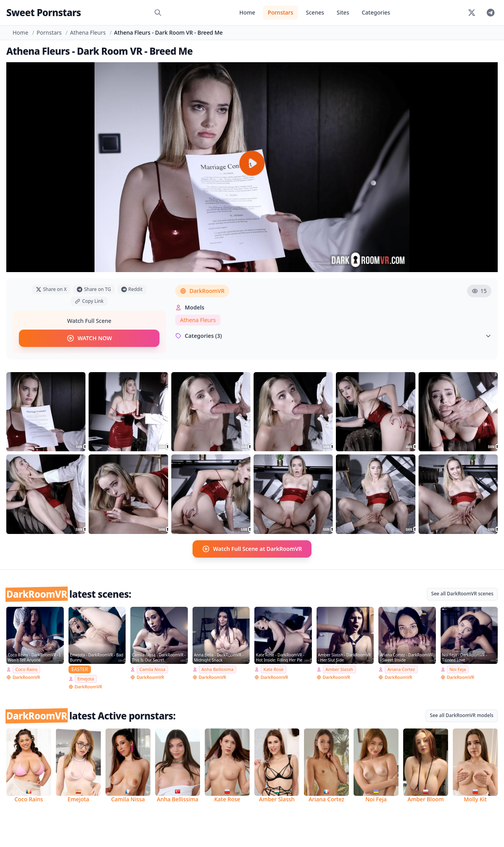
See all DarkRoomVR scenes (462, 594)
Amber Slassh (339, 669)
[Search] (158, 13)
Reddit (132, 289)
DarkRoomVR (202, 291)
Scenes (315, 12)
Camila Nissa (152, 669)
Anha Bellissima (218, 669)
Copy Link (89, 301)
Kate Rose (273, 669)
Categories (376, 12)
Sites (343, 12)
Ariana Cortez (401, 669)
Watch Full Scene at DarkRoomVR (252, 549)
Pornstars (281, 12)
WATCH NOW (89, 338)
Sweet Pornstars (44, 12)
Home (247, 12)
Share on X (51, 289)
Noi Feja (458, 669)
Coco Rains (26, 669)
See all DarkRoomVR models (462, 715)
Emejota (86, 679)
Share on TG (94, 289)
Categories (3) (333, 336)
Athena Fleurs (88, 32)
